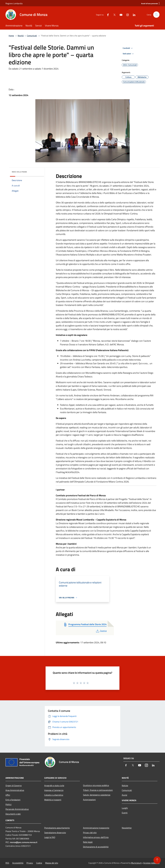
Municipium (136, 863)
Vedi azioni (129, 54)
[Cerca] (156, 15)
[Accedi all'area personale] (149, 4)
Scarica (101, 631)
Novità (21, 36)
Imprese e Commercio (54, 790)
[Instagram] (126, 15)
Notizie (125, 785)
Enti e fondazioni (13, 800)
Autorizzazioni (89, 800)
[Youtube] (120, 15)
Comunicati (32, 36)
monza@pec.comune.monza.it (24, 842)
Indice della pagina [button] (19, 172)
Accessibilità (18, 863)
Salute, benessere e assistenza (97, 795)
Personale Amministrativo (17, 809)
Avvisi (124, 795)
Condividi (128, 48)
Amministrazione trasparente (96, 828)
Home (11, 36)
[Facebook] (107, 15)
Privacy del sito (90, 833)
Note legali (88, 842)
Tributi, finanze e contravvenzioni (98, 790)
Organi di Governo (14, 785)
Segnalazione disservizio (55, 833)
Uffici (8, 795)
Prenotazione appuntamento (57, 828)
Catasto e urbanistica (54, 795)
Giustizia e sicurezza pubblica (96, 785)
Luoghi (125, 808)
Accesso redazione (151, 863)
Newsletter (127, 828)
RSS (7, 863)
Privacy (30, 863)
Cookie (39, 863)
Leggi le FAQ (50, 837)
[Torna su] (157, 860)
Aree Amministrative (15, 790)
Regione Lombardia (14, 3)
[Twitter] (113, 15)
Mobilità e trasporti (53, 800)
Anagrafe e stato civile (54, 785)
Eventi (125, 813)
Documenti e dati (13, 814)
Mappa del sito (52, 863)
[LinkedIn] (133, 15)
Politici (9, 804)
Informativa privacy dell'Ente (96, 837)
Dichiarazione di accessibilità (96, 847)
